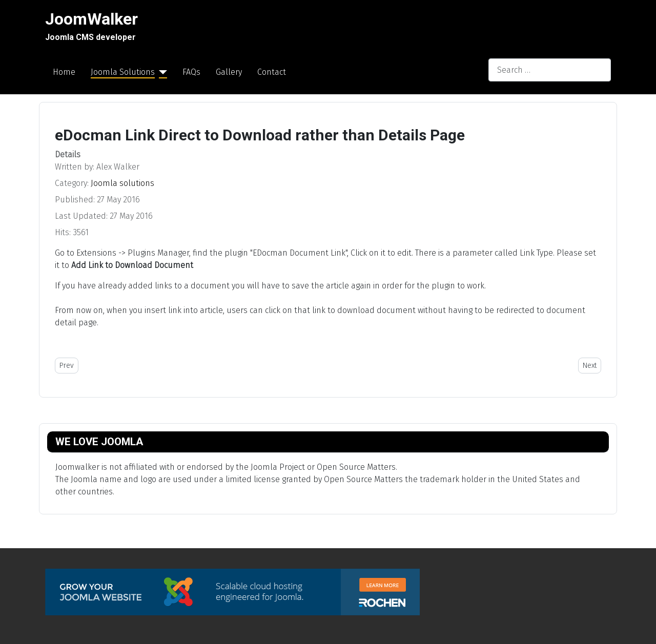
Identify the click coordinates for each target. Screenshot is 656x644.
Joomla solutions (122, 183)
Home (64, 72)
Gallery (229, 72)
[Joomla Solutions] (161, 72)
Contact (272, 72)
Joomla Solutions (123, 72)
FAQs (191, 72)
